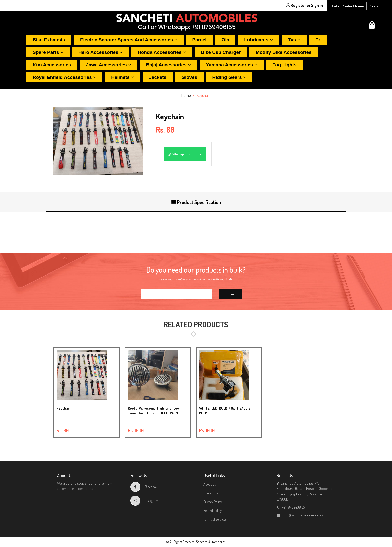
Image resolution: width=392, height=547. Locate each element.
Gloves (189, 77)
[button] (372, 26)
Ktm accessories (52, 65)
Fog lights (285, 65)
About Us (210, 484)
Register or (305, 5)
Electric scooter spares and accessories (129, 40)
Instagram (144, 501)
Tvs (294, 40)
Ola (226, 40)
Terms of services (215, 519)
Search (375, 6)
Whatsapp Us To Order (185, 154)
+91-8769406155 (291, 507)
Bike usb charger (221, 52)
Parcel (200, 40)
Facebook (144, 487)
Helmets (123, 77)
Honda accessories (162, 52)
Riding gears (229, 77)
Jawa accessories (108, 65)
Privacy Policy (213, 502)
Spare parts (48, 52)
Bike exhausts (49, 40)
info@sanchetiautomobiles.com (304, 515)
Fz (318, 40)
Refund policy (213, 511)
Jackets (158, 77)
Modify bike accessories (284, 52)
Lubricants (258, 40)
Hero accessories (101, 52)
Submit (231, 294)
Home (186, 95)
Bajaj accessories (169, 65)
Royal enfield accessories (64, 77)
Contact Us (211, 493)
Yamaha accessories (232, 65)
